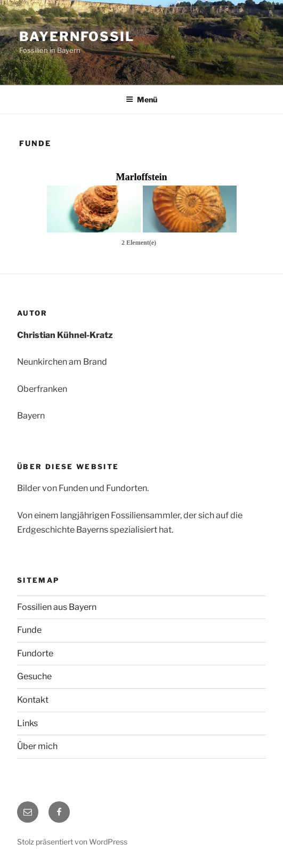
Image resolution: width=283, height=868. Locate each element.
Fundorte (35, 653)
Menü (141, 99)
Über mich (37, 746)
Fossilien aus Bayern (57, 607)
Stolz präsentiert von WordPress (72, 842)
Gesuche (34, 676)
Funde (29, 630)
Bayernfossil (77, 37)
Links (27, 723)
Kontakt (33, 700)
